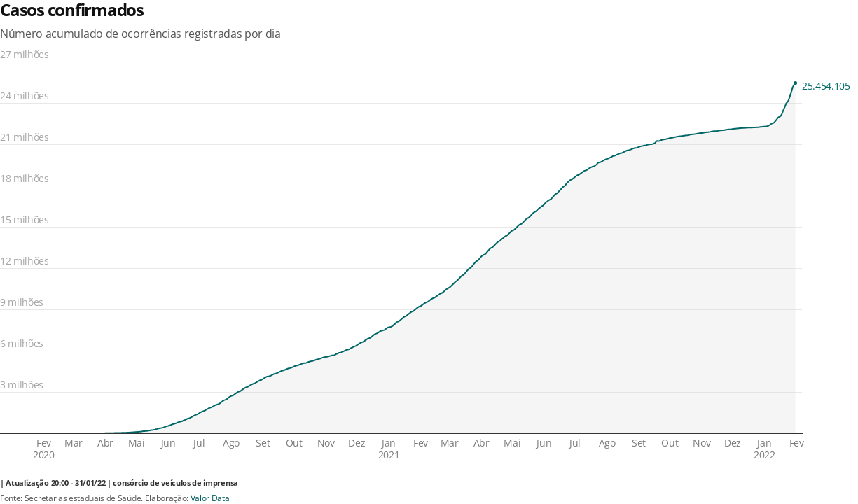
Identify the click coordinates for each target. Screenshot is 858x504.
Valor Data (210, 498)
